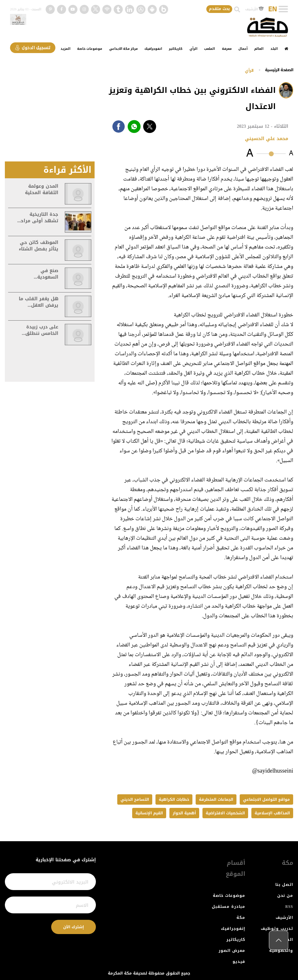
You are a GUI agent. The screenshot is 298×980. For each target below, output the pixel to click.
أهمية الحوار (184, 813)
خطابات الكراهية (174, 799)
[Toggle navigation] (283, 9)
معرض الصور (232, 951)
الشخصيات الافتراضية (225, 813)
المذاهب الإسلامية (272, 813)
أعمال (243, 49)
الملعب (209, 49)
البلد (274, 49)
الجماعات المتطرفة (216, 799)
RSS (289, 907)
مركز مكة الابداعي (123, 49)
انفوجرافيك (153, 49)
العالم (259, 49)
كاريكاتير (176, 49)
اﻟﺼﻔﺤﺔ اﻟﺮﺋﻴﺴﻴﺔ (279, 70)
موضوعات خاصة (90, 49)
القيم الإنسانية (149, 813)
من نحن (285, 896)
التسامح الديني (135, 799)
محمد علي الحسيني (267, 139)
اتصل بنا (284, 885)
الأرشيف (254, 9)
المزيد (65, 49)
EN (273, 9)
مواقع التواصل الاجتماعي (266, 799)
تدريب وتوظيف (277, 929)
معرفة (227, 49)
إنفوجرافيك (233, 929)
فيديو (239, 962)
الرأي (193, 49)
